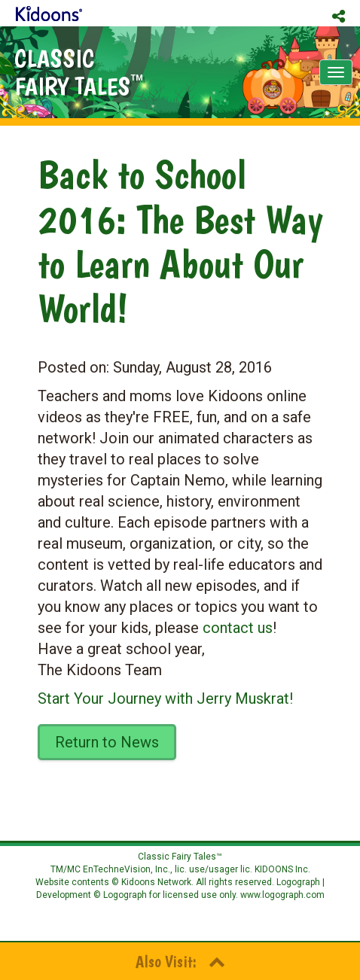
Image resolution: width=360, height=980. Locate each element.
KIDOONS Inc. (282, 869)
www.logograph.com (281, 895)
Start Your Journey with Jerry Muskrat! (165, 698)
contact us (238, 628)
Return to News (107, 742)
